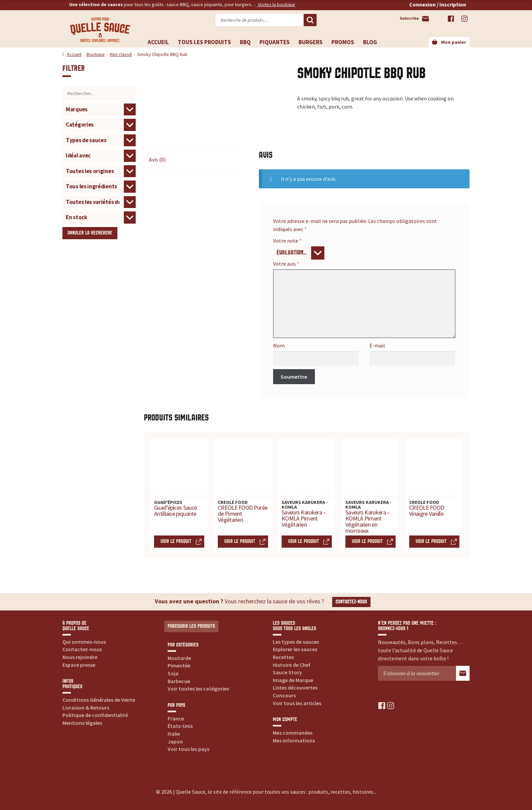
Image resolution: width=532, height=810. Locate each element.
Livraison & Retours (86, 708)
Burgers (311, 42)
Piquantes (275, 42)
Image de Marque (293, 680)
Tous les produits (204, 42)
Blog (370, 42)
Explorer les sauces (295, 649)
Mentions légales (82, 723)
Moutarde (179, 658)
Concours (284, 695)
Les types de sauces (296, 642)
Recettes (283, 657)
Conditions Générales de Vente (99, 700)
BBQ (245, 42)
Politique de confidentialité (95, 715)
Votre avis (286, 264)
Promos (343, 42)
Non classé (121, 54)
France (176, 718)
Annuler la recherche (90, 233)
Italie (174, 734)
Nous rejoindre (80, 657)
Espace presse (79, 665)
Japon (175, 741)
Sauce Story (287, 672)
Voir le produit (176, 541)
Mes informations (294, 740)
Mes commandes (293, 733)
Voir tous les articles (297, 703)
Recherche (310, 20)
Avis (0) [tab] (157, 159)
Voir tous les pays (188, 749)
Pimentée (179, 665)
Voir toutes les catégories (198, 689)
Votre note (287, 241)
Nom (279, 345)
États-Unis (180, 726)
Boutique (96, 54)
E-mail (377, 345)
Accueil (158, 42)
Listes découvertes (295, 687)
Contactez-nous (351, 602)
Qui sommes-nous (84, 642)
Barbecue (179, 681)
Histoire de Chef (292, 665)
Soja (173, 673)
